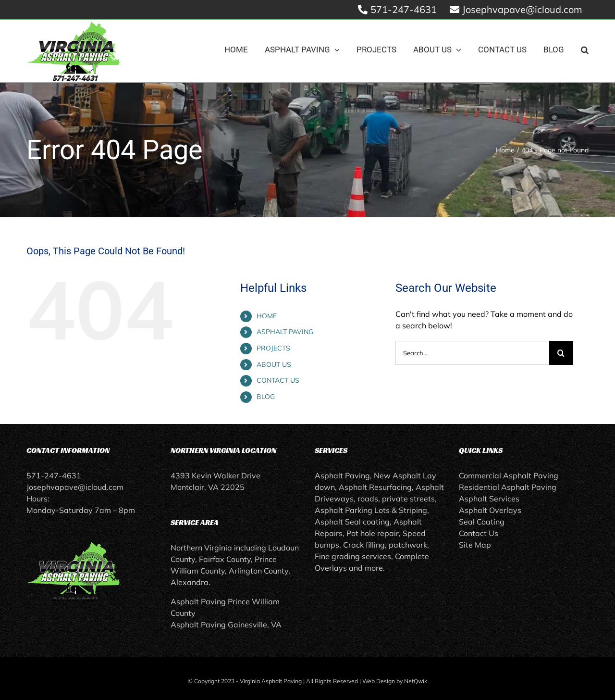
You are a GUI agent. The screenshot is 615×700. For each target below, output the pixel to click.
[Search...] (472, 353)
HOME (267, 316)
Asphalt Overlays (490, 510)
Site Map (475, 545)
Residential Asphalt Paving (508, 487)
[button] (585, 50)
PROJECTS (273, 348)
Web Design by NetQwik (395, 681)
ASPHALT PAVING (285, 332)
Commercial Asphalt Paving (509, 475)
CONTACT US (278, 380)
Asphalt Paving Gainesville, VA (226, 625)
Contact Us (479, 533)
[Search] (561, 353)
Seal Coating (482, 522)
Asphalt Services (489, 499)
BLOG (266, 397)
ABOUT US (274, 364)
